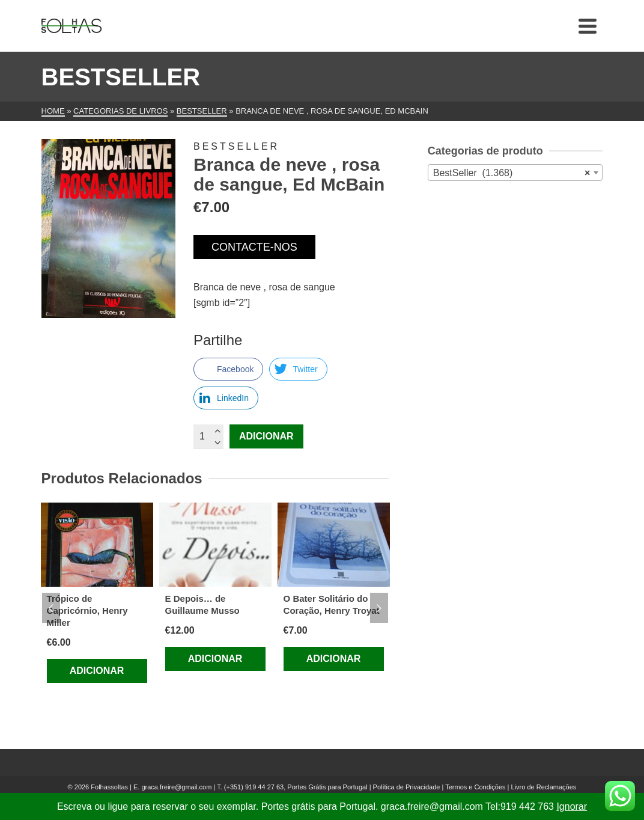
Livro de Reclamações (544, 787)
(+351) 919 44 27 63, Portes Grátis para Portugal (297, 787)
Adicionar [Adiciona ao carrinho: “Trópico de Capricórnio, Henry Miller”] (97, 671)
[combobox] (515, 173)
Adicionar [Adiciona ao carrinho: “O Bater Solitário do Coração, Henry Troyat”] (334, 659)
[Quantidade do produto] (208, 436)
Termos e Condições (475, 787)
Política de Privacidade (407, 787)
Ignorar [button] (572, 806)
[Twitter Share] (298, 369)
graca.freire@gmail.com (176, 787)
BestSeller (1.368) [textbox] (512, 173)
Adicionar (266, 436)
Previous (51, 608)
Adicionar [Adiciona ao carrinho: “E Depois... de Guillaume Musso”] (215, 659)
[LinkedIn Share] (226, 398)
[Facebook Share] (228, 369)
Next (379, 608)
